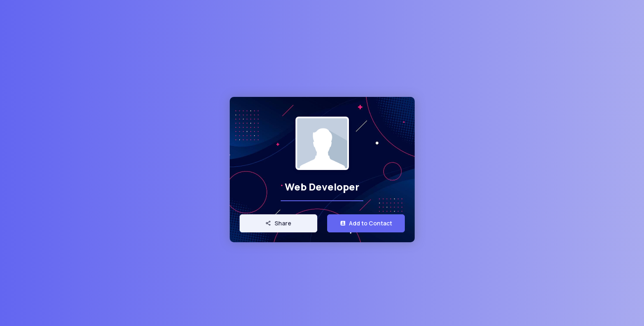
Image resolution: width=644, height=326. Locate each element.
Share (278, 223)
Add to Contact (366, 223)
